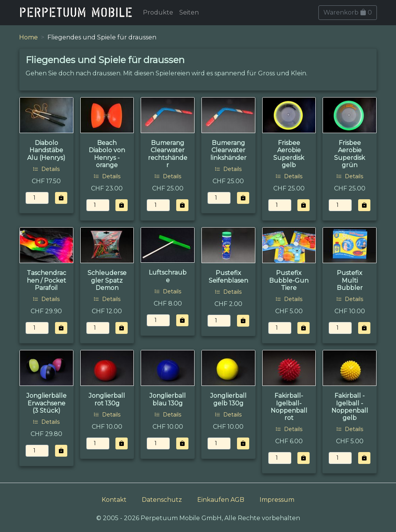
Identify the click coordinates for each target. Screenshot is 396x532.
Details (46, 169)
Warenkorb (348, 12)
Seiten (189, 12)
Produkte (158, 12)
